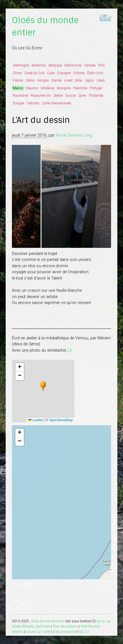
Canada (90, 65)
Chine (17, 73)
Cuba (51, 73)
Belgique (55, 65)
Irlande (57, 80)
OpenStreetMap (61, 420)
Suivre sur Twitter (39, 632)
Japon (89, 80)
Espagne (64, 73)
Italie (79, 80)
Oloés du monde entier (48, 621)
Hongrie (43, 80)
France (18, 80)
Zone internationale (57, 103)
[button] (43, 386)
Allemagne (21, 65)
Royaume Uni (41, 96)
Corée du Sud (34, 73)
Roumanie (20, 96)
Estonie (79, 73)
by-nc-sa (104, 621)
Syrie (82, 96)
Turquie (18, 103)
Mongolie (64, 88)
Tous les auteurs (65, 626)
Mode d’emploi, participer (31, 626)
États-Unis (95, 73)
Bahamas (39, 65)
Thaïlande (96, 96)
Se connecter (65, 632)
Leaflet (35, 420)
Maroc (18, 88)
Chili (101, 65)
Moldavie (47, 88)
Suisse (71, 96)
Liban (101, 80)
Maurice (32, 88)
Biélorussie (73, 65)
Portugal (96, 88)
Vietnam (33, 103)
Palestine (80, 88)
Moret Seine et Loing (74, 135)
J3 (69, 350)
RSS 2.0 (83, 632)
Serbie (58, 96)
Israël (68, 80)
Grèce (30, 80)
